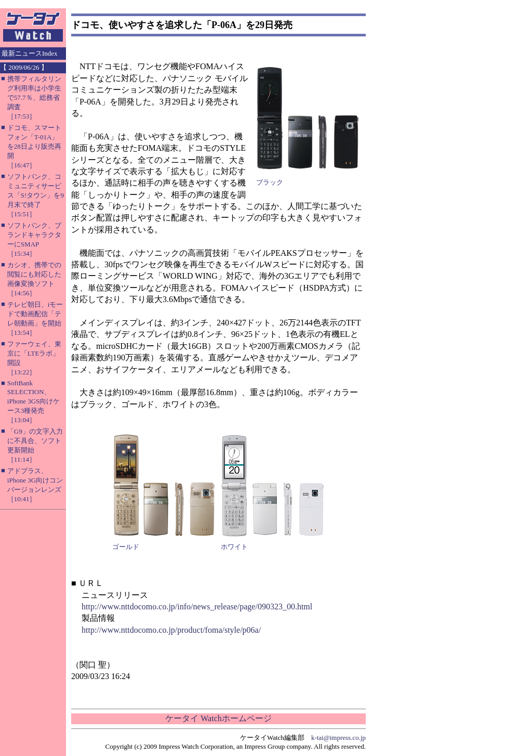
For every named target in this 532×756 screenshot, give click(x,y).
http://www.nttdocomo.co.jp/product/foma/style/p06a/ (171, 630)
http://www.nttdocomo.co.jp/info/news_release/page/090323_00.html (197, 607)
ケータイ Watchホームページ (218, 718)
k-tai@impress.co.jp (338, 738)
